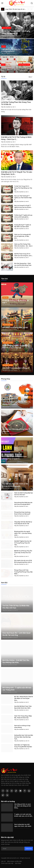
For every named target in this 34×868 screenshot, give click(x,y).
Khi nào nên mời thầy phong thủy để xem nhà (16, 430)
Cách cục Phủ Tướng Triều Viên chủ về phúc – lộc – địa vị (23, 245)
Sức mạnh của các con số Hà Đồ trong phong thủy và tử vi (23, 561)
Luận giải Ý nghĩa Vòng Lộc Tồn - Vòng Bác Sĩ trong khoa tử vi (16, 50)
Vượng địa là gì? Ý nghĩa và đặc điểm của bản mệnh (23, 226)
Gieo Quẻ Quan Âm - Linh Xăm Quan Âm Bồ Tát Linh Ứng (17, 634)
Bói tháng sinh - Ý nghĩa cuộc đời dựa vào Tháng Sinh (17, 689)
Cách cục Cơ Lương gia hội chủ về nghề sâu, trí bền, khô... (22, 236)
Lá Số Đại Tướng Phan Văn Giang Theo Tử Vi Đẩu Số (16, 103)
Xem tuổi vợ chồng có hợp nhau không (22, 726)
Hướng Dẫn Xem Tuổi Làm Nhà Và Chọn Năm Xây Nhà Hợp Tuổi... (24, 737)
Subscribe (29, 849)
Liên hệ (3, 861)
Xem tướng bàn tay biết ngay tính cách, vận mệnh (23, 825)
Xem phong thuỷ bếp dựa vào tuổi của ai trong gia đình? (23, 503)
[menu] (2, 3)
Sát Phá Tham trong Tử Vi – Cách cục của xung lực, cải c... (23, 255)
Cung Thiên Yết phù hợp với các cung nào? (16, 9)
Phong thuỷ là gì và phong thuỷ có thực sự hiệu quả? (22, 513)
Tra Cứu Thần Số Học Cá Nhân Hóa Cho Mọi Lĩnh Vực (16, 607)
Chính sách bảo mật (7, 863)
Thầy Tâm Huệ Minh (7, 36)
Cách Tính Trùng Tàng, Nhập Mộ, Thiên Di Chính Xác (23, 717)
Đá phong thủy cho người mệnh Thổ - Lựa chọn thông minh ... (23, 533)
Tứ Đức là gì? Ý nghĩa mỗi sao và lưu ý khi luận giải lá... (23, 216)
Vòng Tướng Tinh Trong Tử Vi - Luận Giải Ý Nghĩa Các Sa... (25, 69)
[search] (32, 3)
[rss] (7, 795)
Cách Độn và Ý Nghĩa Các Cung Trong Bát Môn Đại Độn (23, 746)
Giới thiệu (18, 863)
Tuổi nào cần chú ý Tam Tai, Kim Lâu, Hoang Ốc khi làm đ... (17, 403)
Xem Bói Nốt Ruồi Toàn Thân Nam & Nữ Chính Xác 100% (23, 707)
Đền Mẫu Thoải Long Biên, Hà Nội (15, 327)
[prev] (29, 9)
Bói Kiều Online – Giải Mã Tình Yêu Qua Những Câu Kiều (16, 661)
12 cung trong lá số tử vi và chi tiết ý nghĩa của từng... (8, 69)
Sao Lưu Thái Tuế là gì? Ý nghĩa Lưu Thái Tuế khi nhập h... (23, 198)
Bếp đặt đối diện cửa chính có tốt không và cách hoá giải (15, 485)
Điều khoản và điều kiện (15, 861)
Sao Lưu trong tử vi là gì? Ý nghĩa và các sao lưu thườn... (23, 206)
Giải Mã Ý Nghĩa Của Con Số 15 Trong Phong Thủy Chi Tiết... (23, 543)
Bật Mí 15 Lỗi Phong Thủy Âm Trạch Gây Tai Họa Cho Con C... (23, 553)
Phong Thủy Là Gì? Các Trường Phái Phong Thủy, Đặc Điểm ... (23, 572)
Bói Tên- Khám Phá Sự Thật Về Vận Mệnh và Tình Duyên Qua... (23, 698)
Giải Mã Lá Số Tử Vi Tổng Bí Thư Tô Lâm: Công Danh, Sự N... (17, 173)
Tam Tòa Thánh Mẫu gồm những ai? (16, 368)
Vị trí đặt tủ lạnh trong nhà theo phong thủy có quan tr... (15, 458)
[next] (31, 9)
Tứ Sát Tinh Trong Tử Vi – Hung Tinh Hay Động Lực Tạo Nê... (23, 188)
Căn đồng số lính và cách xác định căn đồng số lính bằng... (23, 806)
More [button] (30, 77)
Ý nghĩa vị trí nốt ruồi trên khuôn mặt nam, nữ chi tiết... (24, 815)
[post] (17, 25)
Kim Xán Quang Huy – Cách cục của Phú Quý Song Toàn (23, 264)
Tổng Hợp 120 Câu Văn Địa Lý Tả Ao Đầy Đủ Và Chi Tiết (23, 523)
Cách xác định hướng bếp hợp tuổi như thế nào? (23, 494)
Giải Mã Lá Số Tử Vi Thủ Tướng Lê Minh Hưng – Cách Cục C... (16, 138)
